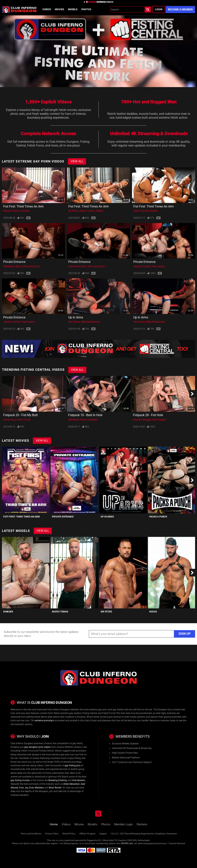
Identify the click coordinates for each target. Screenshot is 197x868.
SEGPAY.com (127, 843)
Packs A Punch (158, 517)
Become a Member (180, 9)
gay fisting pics (73, 766)
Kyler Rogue (159, 420)
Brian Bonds (55, 788)
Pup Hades (158, 266)
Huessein (92, 420)
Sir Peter (73, 211)
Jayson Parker (142, 266)
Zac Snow (74, 322)
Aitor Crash (24, 420)
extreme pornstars (44, 721)
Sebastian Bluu (12, 266)
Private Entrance (14, 262)
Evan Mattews (36, 788)
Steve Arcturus (31, 266)
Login (159, 9)
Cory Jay (24, 788)
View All (77, 161)
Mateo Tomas (11, 211)
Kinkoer (25, 211)
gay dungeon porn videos (37, 747)
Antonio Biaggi (142, 420)
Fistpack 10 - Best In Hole (85, 415)
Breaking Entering (58, 780)
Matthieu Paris (77, 420)
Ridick (100, 211)
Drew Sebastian (72, 784)
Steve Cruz (10, 420)
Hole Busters (78, 780)
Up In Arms (76, 317)
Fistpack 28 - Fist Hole (148, 415)
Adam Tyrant (87, 211)
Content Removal (177, 843)
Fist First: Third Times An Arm (23, 206)
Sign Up (184, 634)
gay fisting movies (20, 780)
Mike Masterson (91, 322)
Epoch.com (29, 843)
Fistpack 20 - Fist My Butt (20, 415)
